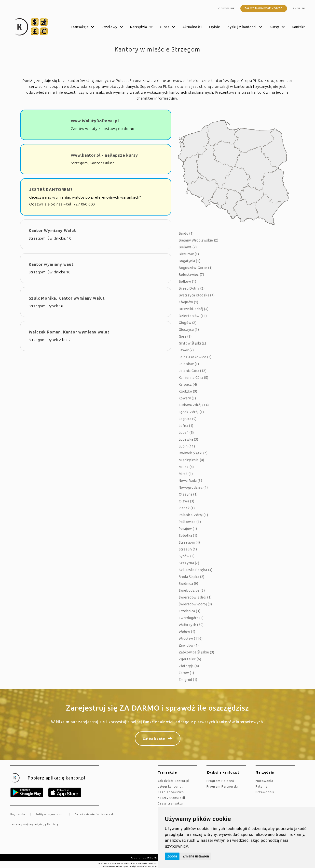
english (299, 8)
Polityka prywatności (50, 814)
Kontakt (298, 27)
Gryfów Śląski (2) (192, 343)
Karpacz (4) (188, 384)
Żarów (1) (186, 673)
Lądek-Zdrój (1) (191, 412)
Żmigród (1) (188, 680)
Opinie (215, 27)
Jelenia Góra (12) (193, 371)
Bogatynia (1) (190, 261)
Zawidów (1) (189, 645)
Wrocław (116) (191, 638)
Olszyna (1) (188, 494)
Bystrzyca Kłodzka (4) (197, 295)
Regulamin (18, 814)
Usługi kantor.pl (170, 786)
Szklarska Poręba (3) (196, 570)
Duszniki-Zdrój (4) (194, 309)
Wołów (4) (187, 632)
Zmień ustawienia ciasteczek (94, 814)
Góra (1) (185, 336)
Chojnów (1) (189, 302)
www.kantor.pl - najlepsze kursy (104, 155)
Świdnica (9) (189, 584)
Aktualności (192, 27)
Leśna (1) (186, 426)
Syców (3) (187, 556)
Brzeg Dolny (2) (192, 288)
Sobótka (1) (188, 536)
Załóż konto (154, 739)
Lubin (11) (187, 446)
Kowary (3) (187, 398)
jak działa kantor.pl (173, 781)
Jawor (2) (186, 350)
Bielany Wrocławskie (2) (199, 240)
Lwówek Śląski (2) (193, 453)
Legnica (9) (188, 419)
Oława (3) (187, 501)
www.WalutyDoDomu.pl (95, 121)
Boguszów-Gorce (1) (196, 268)
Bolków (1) (188, 281)
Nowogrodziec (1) (193, 487)
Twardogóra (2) (191, 618)
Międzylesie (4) (192, 460)
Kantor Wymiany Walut (52, 230)
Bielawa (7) (188, 247)
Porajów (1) (188, 529)
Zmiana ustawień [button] (196, 856)
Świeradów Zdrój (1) (195, 597)
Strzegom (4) (189, 542)
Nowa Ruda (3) (191, 481)
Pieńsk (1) (187, 508)
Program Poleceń (220, 781)
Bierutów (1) (189, 254)
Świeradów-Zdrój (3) (195, 604)
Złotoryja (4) (189, 666)
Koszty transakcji (171, 798)
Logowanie (226, 8)
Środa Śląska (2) (192, 577)
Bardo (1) (186, 233)
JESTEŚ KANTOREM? (51, 190)
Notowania (264, 781)
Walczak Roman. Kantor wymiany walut (69, 332)
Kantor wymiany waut (51, 264)
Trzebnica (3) (190, 611)
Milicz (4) (186, 467)
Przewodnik (265, 792)
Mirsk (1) (186, 474)
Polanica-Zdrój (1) (193, 515)
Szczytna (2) (189, 563)
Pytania (262, 786)
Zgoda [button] (172, 856)
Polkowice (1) (190, 522)
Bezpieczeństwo (171, 792)
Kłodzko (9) (188, 391)
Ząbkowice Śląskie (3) (197, 652)
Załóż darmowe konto (264, 8)
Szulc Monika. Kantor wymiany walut (67, 298)
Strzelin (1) (188, 549)
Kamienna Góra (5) (194, 378)
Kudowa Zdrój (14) (194, 405)
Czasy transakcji (171, 803)
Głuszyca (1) (189, 330)
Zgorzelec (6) (190, 659)
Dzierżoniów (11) (193, 316)
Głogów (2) (188, 323)
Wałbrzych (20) (191, 625)
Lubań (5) (186, 433)
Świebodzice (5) (192, 590)
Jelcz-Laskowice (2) (195, 357)
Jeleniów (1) (189, 364)
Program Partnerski (222, 786)
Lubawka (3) (189, 439)
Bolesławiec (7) (192, 275)
